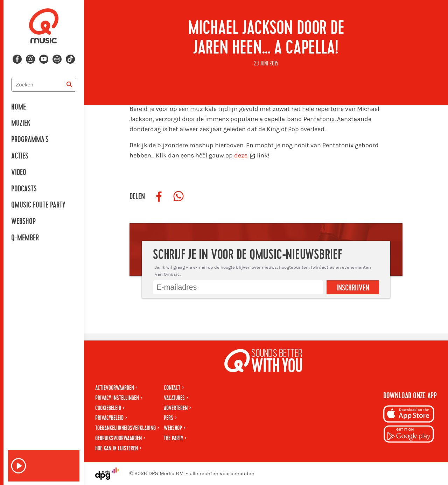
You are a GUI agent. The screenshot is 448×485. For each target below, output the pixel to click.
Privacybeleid (109, 418)
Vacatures (174, 398)
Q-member (25, 238)
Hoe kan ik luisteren (117, 448)
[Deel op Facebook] (159, 197)
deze (241, 156)
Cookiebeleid (108, 408)
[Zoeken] (69, 85)
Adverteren (176, 408)
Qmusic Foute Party (38, 205)
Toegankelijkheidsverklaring (125, 428)
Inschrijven (353, 288)
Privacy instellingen (117, 398)
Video (19, 173)
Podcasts (24, 189)
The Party (173, 438)
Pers (169, 418)
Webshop (23, 222)
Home (19, 107)
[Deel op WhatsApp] (178, 197)
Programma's (30, 140)
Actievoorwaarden (115, 388)
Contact (172, 388)
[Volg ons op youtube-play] (44, 59)
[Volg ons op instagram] (30, 59)
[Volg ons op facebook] (17, 59)
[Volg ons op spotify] (57, 59)
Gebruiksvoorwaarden (118, 438)
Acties (20, 156)
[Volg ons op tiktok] (70, 59)
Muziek (21, 123)
